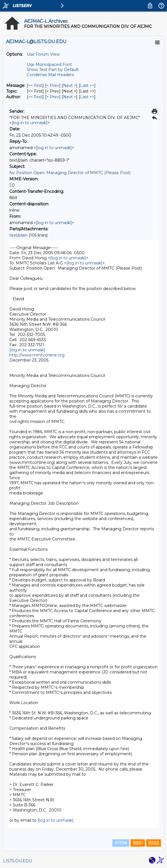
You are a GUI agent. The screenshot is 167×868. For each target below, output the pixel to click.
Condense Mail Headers (50, 75)
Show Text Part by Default (53, 70)
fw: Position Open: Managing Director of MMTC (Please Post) (70, 173)
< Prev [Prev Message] (53, 85)
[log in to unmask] (30, 123)
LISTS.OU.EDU (18, 861)
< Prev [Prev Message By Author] (53, 97)
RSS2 (154, 843)
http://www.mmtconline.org (37, 355)
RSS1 (138, 843)
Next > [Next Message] (70, 85)
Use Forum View (43, 54)
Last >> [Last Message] (87, 85)
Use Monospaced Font (49, 64)
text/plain (18, 235)
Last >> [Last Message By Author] (87, 97)
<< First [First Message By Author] (35, 97)
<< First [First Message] (35, 85)
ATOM (121, 843)
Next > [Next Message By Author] (70, 97)
